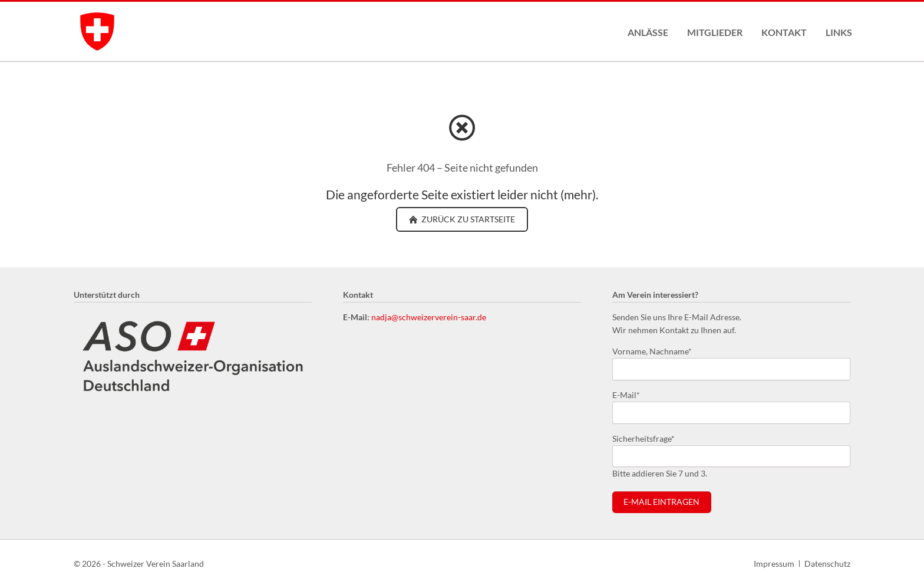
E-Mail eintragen (661, 502)
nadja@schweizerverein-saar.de (429, 317)
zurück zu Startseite (467, 219)
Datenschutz (827, 564)
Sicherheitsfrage (643, 438)
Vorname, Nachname (652, 351)
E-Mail (631, 394)
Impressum (774, 564)
